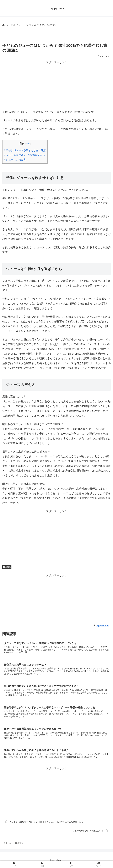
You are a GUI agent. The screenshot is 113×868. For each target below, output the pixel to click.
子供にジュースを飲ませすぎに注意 (25, 150)
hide (28, 144)
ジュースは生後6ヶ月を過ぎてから (24, 155)
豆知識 (7, 567)
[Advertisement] (56, 85)
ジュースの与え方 (15, 160)
